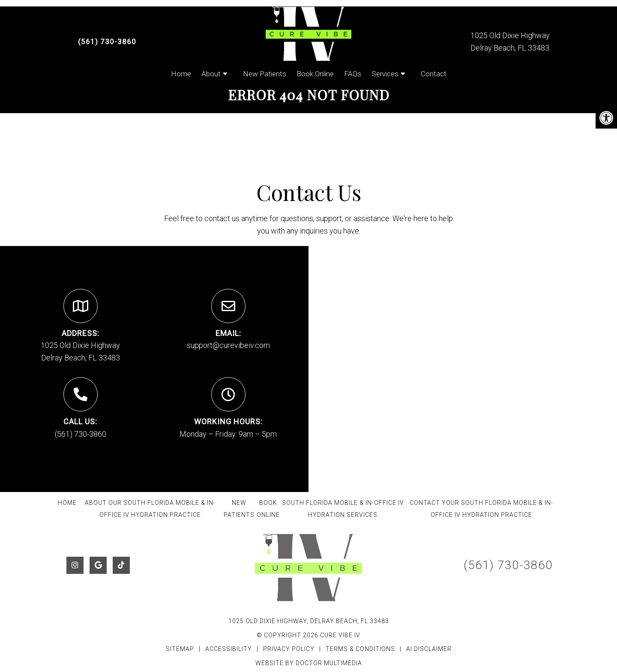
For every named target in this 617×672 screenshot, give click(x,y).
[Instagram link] (75, 565)
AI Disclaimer (429, 649)
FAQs (353, 74)
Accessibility (229, 649)
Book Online (315, 74)
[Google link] (98, 565)
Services (385, 74)
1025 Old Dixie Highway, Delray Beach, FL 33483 (309, 621)
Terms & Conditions (361, 649)
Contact (434, 74)
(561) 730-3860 (107, 42)
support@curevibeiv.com (228, 345)
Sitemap (180, 649)
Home (181, 74)
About (211, 74)
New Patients (265, 74)
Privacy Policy (290, 649)
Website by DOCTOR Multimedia (309, 663)
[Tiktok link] (121, 565)
